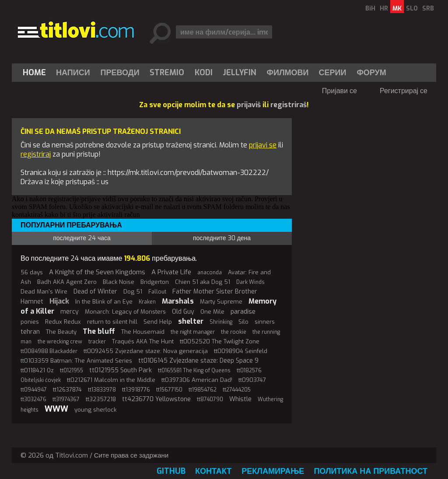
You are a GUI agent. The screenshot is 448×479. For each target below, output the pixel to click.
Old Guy (183, 312)
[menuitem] (36, 73)
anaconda (210, 273)
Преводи (120, 73)
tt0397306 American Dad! (197, 380)
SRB (428, 9)
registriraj (36, 154)
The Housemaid (143, 332)
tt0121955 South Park (121, 370)
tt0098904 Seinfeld (241, 351)
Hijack (59, 301)
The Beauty (61, 332)
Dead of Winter (95, 292)
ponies (30, 322)
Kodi (204, 73)
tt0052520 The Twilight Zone (220, 341)
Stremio (167, 73)
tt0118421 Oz (37, 370)
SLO (412, 9)
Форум (371, 73)
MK (397, 9)
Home (34, 73)
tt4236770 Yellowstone (156, 399)
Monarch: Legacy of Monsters (125, 312)
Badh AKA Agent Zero (67, 282)
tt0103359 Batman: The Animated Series (76, 361)
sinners (265, 322)
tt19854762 (203, 390)
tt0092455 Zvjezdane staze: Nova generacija (146, 351)
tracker (97, 342)
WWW (56, 409)
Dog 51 (133, 292)
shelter (191, 321)
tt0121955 (72, 371)
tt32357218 (101, 399)
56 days (32, 272)
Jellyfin (240, 73)
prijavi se (263, 145)
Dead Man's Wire (44, 292)
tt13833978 (102, 390)
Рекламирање (273, 471)
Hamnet (32, 302)
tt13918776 (136, 390)
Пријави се (339, 91)
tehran (30, 332)
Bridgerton (155, 282)
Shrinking (221, 322)
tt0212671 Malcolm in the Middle (111, 380)
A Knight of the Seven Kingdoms (97, 272)
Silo (243, 322)
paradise (243, 311)
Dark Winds (250, 282)
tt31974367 (66, 399)
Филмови (288, 73)
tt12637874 (67, 390)
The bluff (99, 331)
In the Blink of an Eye (104, 302)
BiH (370, 9)
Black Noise (119, 282)
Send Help (158, 322)
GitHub (171, 471)
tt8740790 (210, 399)
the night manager (193, 332)
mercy (70, 312)
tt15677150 (169, 390)
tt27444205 (237, 390)
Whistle (240, 399)
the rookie (234, 332)
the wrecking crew (60, 342)
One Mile (212, 312)
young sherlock (95, 410)
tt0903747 (252, 380)
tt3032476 (33, 399)
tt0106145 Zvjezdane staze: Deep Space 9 (198, 361)
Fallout (157, 292)
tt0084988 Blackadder (49, 351)
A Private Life (171, 272)
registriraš (289, 105)
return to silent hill (112, 322)
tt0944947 (34, 390)
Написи (73, 73)
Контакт (213, 471)
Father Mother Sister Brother (215, 292)
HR (384, 9)
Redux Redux (63, 322)
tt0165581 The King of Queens (194, 371)
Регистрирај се (404, 91)
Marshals (178, 301)
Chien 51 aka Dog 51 (203, 282)
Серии (332, 73)
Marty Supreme (221, 302)
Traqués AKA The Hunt (143, 341)
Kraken (147, 302)
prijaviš (249, 105)
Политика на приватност (371, 471)
